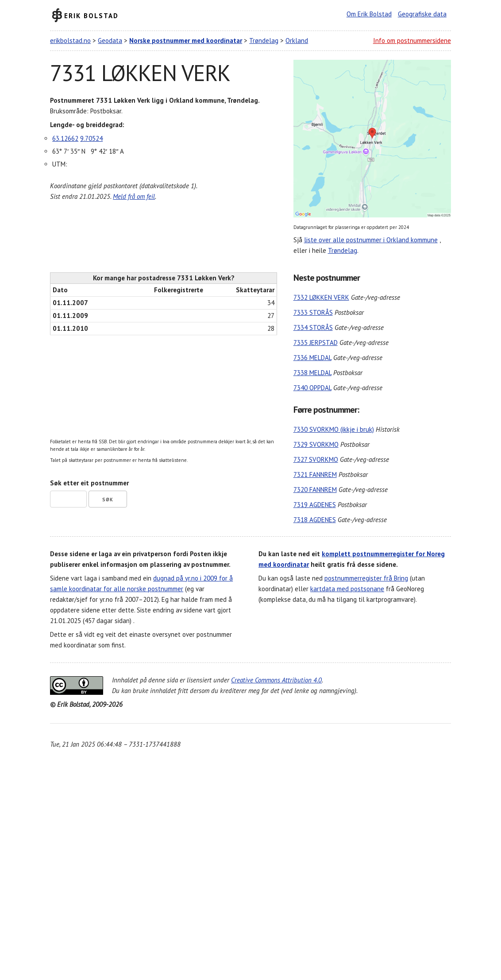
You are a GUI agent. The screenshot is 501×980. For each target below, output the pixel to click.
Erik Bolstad (91, 15)
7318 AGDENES (315, 520)
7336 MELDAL (312, 358)
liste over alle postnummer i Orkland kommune (371, 240)
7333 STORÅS (313, 312)
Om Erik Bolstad (369, 14)
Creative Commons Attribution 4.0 (276, 680)
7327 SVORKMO (316, 459)
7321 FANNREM (315, 475)
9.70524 (91, 138)
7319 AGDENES (315, 505)
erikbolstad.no (70, 41)
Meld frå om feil (134, 196)
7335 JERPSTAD (316, 343)
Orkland (297, 41)
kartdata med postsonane (347, 589)
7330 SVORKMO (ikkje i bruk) (334, 429)
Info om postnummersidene (412, 41)
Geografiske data (422, 14)
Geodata (110, 41)
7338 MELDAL (312, 373)
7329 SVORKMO (316, 444)
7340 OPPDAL (312, 388)
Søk (108, 500)
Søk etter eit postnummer (89, 483)
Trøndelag (264, 41)
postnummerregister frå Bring (366, 578)
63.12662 (65, 138)
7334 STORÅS (313, 327)
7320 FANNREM (315, 490)
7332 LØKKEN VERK (321, 297)
